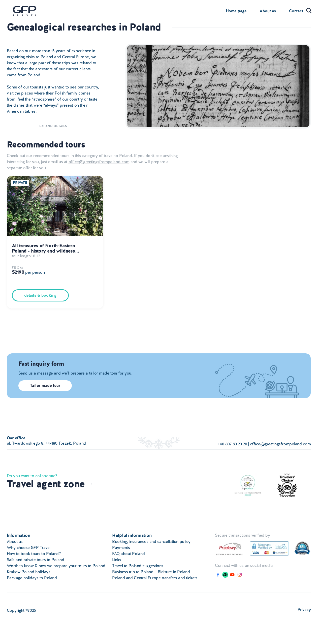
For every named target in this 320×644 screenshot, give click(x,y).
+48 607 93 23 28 (232, 444)
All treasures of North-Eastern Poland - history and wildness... (45, 248)
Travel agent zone (50, 484)
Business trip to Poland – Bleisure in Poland (151, 572)
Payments (121, 548)
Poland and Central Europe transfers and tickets (155, 578)
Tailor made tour (45, 386)
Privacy (304, 610)
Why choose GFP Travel (29, 548)
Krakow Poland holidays (28, 572)
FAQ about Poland (128, 554)
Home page (236, 11)
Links (117, 560)
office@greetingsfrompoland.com (99, 162)
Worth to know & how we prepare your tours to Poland (56, 566)
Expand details (53, 126)
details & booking (40, 295)
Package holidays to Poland (32, 578)
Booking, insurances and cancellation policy (151, 542)
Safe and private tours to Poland (36, 560)
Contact (296, 11)
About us (268, 11)
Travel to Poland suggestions (138, 566)
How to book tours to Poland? (34, 554)
